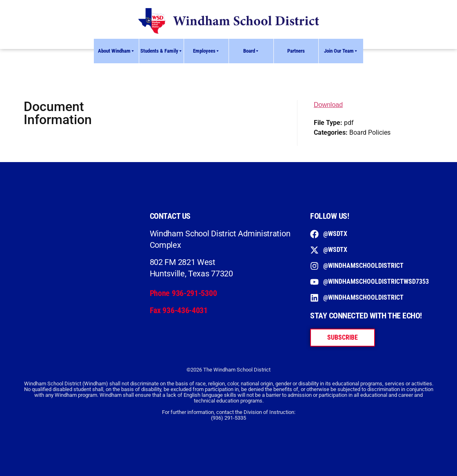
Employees (206, 51)
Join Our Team (341, 51)
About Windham (116, 51)
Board (251, 51)
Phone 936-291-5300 (183, 293)
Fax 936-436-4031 (179, 310)
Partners (296, 51)
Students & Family (162, 51)
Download (328, 105)
